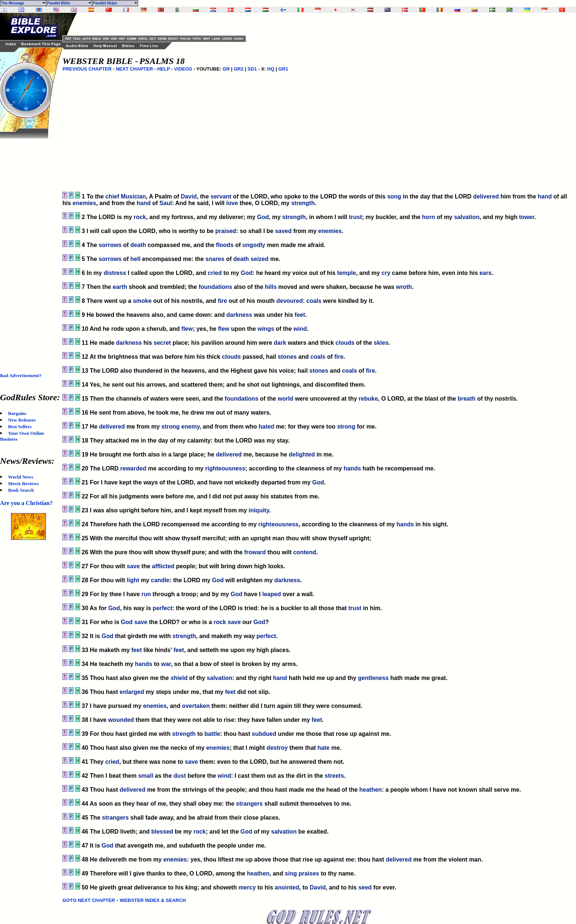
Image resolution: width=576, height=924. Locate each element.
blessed (162, 832)
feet (300, 315)
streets (334, 776)
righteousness (225, 468)
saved (283, 231)
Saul (166, 203)
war (166, 664)
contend (305, 552)
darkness (239, 315)
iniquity (259, 510)
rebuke (368, 399)
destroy (277, 748)
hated (267, 427)
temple (347, 273)
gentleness (373, 678)
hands (352, 468)
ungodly (254, 245)
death (138, 245)
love (232, 203)
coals (314, 301)
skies (381, 343)
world (286, 399)
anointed (287, 887)
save (133, 566)
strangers (249, 804)
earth (120, 287)
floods (225, 245)
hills (271, 287)
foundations (216, 287)
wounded (121, 720)
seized (260, 259)
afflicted (163, 566)
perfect (163, 608)
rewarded (133, 468)
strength (303, 203)
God (263, 217)
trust (356, 217)
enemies (84, 203)
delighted (302, 454)
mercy (247, 887)
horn (429, 217)
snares (215, 259)
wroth (404, 287)
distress (115, 273)
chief (112, 196)
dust (180, 776)
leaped (272, 594)
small (146, 776)
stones (287, 357)
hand (545, 196)
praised (226, 231)
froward (255, 552)
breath (467, 399)
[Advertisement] (29, 249)
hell (136, 259)
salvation (467, 217)
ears (485, 273)
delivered (486, 196)
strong (170, 427)
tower (527, 217)
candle (160, 580)
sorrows (110, 245)
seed (365, 887)
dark (280, 343)
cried (215, 273)
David (189, 196)
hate (323, 748)
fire (222, 301)
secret (162, 343)
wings (266, 329)
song (394, 196)
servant (221, 196)
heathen (370, 790)
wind (300, 329)
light (133, 580)
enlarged (132, 692)
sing (291, 873)
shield (179, 678)
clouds (345, 343)
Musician (133, 196)
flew (187, 329)
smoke (142, 301)
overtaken (196, 706)
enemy (191, 427)
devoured (289, 301)
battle (213, 734)
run (146, 594)
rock (140, 217)
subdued (264, 734)
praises (309, 873)
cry (386, 273)
